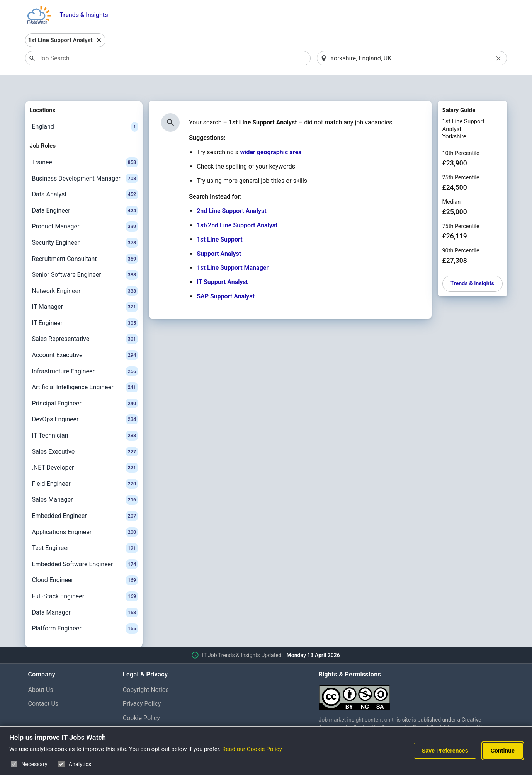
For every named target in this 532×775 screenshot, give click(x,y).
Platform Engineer (85, 608)
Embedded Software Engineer (85, 544)
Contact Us (43, 684)
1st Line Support (219, 219)
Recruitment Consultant (85, 239)
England (85, 107)
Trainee (85, 142)
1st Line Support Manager (233, 248)
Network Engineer (85, 271)
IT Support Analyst (222, 262)
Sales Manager (85, 480)
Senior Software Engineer (85, 255)
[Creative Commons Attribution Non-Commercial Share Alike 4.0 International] (411, 675)
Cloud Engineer (85, 560)
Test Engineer (85, 528)
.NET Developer (85, 448)
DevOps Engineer (85, 400)
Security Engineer (85, 223)
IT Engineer (85, 303)
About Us (41, 670)
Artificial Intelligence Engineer (85, 368)
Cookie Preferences (150, 712)
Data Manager (85, 593)
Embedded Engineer (85, 496)
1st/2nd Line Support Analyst (237, 205)
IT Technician (85, 416)
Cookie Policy (141, 698)
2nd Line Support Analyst (231, 191)
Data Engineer (85, 191)
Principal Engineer (85, 383)
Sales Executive (85, 432)
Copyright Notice (146, 670)
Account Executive (85, 335)
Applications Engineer (85, 512)
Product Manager (85, 207)
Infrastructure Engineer (85, 351)
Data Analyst (85, 174)
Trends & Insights (84, 15)
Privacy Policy (142, 684)
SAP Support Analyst (226, 276)
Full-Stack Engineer (85, 576)
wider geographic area (271, 132)
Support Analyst (219, 234)
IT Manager (85, 287)
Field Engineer (85, 464)
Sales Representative (85, 319)
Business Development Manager (85, 158)
